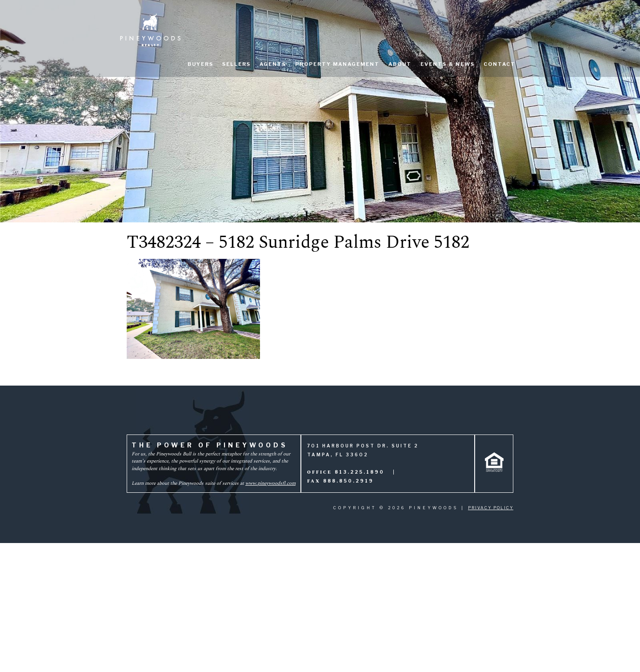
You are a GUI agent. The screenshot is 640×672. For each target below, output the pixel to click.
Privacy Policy (491, 508)
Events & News (448, 64)
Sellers (236, 64)
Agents (273, 64)
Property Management (337, 64)
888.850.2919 (348, 481)
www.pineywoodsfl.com (270, 483)
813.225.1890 (360, 472)
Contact (500, 64)
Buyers (200, 64)
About (400, 64)
